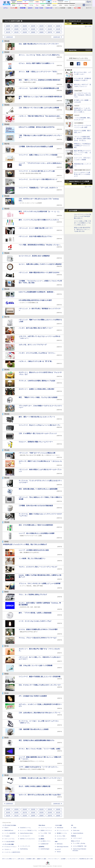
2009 (33, 32)
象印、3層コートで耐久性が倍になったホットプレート (37, 417)
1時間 (68, 24)
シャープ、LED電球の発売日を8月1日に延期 (34, 550)
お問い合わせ (21, 859)
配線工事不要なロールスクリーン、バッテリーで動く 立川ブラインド (82, 153)
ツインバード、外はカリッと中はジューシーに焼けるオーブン (40, 425)
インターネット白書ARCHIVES (12, 852)
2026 (8, 26)
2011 (16, 32)
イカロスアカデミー (62, 839)
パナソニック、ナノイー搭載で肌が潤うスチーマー (36, 228)
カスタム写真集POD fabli (80, 846)
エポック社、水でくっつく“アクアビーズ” (33, 345)
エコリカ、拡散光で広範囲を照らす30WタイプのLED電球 (38, 629)
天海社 (75, 828)
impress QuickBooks (78, 833)
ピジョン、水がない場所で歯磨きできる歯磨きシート (37, 63)
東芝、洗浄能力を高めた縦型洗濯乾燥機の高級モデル (37, 740)
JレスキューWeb (61, 836)
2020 (58, 26)
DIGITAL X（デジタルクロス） (28, 839)
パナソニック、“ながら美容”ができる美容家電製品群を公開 (39, 88)
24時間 (75, 24)
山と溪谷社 (41, 839)
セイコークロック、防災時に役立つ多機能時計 (34, 256)
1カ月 (89, 24)
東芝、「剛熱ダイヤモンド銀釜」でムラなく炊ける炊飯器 (38, 397)
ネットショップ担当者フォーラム (28, 830)
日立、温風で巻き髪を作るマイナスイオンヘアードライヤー (39, 44)
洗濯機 (69, 8)
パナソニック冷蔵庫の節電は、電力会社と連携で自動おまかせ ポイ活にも (82, 139)
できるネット (8, 849)
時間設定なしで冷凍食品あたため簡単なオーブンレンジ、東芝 (82, 146)
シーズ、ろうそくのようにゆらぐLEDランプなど (35, 621)
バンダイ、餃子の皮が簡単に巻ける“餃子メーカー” (36, 328)
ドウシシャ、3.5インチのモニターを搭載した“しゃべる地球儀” (40, 583)
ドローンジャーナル (9, 839)
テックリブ (58, 849)
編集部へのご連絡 (42, 859)
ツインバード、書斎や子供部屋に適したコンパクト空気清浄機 (40, 677)
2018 (16, 29)
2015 (41, 29)
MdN (56, 842)
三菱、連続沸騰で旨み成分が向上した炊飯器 (34, 729)
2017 (25, 29)
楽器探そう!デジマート (46, 830)
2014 (50, 29)
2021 (50, 26)
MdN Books (60, 844)
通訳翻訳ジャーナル (62, 833)
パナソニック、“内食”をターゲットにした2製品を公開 (37, 453)
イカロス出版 (58, 825)
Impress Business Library (26, 833)
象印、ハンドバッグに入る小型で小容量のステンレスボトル (39, 220)
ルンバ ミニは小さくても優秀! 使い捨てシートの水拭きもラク (82, 174)
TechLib (59, 852)
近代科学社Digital (45, 849)
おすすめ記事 (73, 211)
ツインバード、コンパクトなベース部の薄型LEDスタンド (38, 179)
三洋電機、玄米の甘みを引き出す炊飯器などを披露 (36, 147)
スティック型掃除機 (60, 8)
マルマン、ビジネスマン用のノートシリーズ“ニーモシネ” (38, 567)
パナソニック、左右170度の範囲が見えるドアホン (36, 236)
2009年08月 (57, 37)
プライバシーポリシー (54, 859)
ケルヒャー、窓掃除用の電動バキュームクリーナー (36, 442)
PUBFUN (73, 836)
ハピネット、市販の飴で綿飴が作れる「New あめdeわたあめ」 (40, 116)
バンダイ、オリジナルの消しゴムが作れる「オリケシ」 (37, 353)
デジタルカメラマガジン (10, 847)
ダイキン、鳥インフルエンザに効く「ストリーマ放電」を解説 (40, 749)
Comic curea (76, 830)
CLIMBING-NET (45, 844)
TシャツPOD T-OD (46, 833)
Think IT (6, 828)
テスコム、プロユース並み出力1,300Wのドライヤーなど (38, 638)
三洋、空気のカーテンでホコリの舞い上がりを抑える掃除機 (39, 108)
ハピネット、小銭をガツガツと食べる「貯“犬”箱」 (36, 361)
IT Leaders (7, 836)
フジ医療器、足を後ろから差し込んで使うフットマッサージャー (40, 778)
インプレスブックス (25, 846)
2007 (50, 32)
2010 (25, 32)
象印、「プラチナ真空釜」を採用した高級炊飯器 (35, 613)
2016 (33, 29)
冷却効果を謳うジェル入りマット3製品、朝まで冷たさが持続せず (25, 544)
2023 (33, 26)
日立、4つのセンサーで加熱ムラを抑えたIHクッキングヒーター (40, 685)
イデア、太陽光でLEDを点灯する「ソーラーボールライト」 (39, 767)
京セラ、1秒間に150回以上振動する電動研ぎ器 (35, 786)
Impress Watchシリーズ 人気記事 (79, 181)
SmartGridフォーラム (25, 828)
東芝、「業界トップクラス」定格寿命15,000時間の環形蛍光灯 (40, 80)
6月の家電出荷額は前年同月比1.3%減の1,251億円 (35, 300)
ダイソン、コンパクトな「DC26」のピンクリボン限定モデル (39, 55)
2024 (25, 26)
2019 (8, 29)
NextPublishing (24, 849)
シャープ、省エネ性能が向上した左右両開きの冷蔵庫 (37, 533)
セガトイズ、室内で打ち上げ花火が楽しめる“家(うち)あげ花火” (40, 795)
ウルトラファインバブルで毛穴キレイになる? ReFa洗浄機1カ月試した (82, 216)
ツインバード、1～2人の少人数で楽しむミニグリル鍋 (37, 171)
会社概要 (63, 859)
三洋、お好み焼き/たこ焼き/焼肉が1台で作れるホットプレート (40, 713)
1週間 (82, 24)
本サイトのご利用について (9, 859)
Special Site (73, 50)
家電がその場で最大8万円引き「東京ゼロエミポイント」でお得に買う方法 (82, 229)
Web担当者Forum (9, 830)
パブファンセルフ (77, 838)
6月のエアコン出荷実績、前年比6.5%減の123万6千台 (37, 127)
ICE (72, 825)
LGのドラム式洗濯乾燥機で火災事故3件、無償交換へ (37, 292)
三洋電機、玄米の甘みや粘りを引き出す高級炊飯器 (36, 506)
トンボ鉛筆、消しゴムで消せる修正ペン (32, 558)
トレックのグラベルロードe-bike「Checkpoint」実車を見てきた (82, 95)
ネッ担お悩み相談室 (9, 842)
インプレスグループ (72, 859)
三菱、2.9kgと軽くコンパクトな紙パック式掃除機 (35, 665)
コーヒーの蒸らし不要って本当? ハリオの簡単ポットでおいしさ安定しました (82, 223)
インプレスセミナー (25, 836)
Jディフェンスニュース (63, 830)
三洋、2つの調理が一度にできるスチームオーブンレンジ (38, 433)
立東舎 (42, 836)
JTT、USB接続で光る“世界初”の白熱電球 (33, 696)
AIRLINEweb (60, 828)
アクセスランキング (75, 21)
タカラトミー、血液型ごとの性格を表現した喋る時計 (37, 389)
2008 (41, 32)
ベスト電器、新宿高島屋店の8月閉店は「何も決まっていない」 (40, 245)
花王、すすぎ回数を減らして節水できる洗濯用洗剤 (36, 525)
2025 (16, 26)
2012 (8, 32)
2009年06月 (10, 37)
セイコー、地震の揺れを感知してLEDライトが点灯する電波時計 (40, 264)
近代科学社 (41, 847)
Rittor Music (42, 825)
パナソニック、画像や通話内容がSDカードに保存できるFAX (39, 273)
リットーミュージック (46, 828)
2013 (58, 29)
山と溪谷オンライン (46, 841)
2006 (58, 32)
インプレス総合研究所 (10, 833)
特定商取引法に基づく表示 (86, 859)
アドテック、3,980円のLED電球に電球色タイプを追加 (37, 381)
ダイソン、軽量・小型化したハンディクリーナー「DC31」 (38, 72)
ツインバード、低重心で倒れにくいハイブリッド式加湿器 (38, 155)
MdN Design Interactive (63, 847)
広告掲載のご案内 (31, 859)
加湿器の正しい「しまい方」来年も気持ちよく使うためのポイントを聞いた (82, 110)
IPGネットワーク (75, 841)
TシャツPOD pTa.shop (79, 843)
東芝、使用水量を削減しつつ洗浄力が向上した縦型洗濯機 (38, 489)
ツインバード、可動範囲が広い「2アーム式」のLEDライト (38, 188)
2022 (41, 26)
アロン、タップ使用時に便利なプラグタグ (33, 595)
